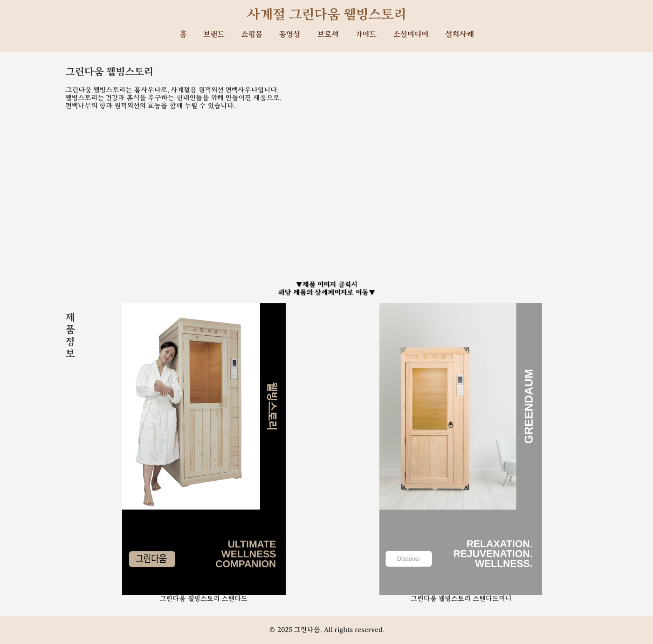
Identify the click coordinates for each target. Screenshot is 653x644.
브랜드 (214, 34)
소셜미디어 (411, 34)
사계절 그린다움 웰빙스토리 (327, 15)
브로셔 (328, 34)
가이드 (366, 34)
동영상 (290, 34)
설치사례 (460, 34)
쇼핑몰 (252, 34)
